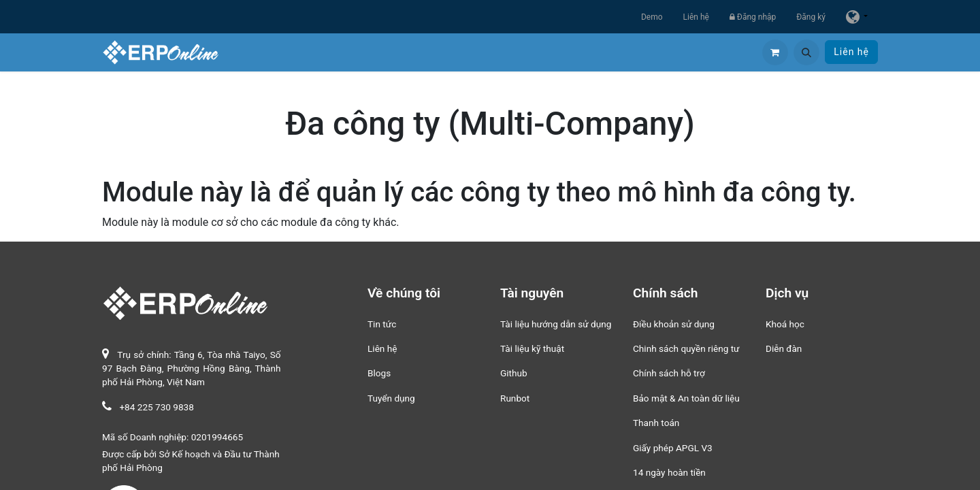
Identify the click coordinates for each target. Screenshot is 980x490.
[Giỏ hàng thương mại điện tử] (775, 52)
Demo (652, 17)
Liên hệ (696, 17)
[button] (806, 52)
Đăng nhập (753, 17)
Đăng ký (811, 17)
